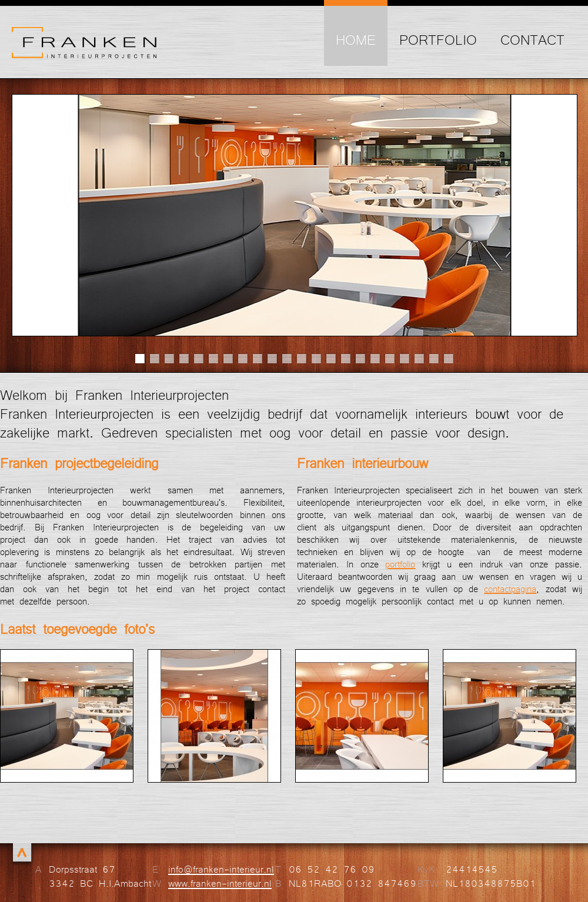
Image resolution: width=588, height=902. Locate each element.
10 (272, 358)
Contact (532, 39)
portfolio (400, 564)
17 (375, 358)
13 (316, 358)
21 (434, 358)
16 (360, 358)
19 (404, 358)
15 (345, 358)
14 (331, 358)
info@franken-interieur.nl (221, 868)
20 (419, 358)
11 (287, 358)
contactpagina (510, 588)
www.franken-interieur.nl (220, 883)
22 (448, 358)
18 (390, 358)
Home (356, 39)
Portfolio (438, 39)
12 (301, 358)
